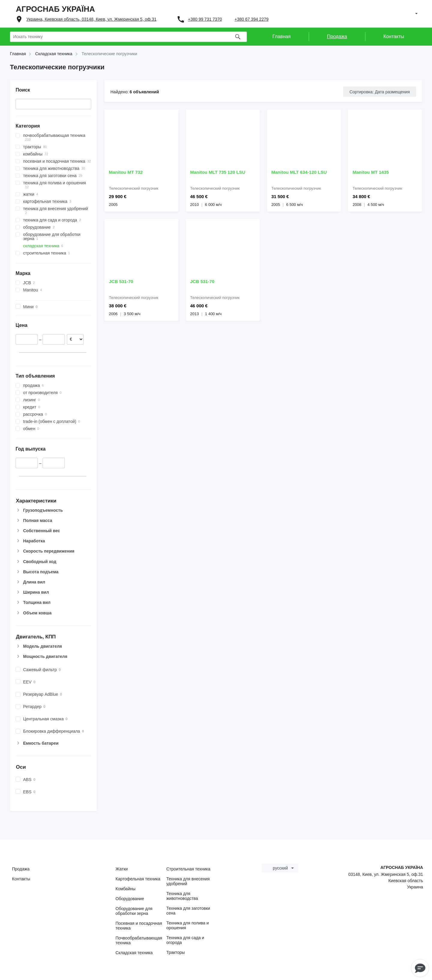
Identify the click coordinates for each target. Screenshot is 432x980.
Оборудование (130, 899)
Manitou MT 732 (126, 172)
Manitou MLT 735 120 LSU (218, 172)
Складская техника (134, 953)
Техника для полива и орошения (188, 925)
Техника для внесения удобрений (188, 881)
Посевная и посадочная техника (139, 926)
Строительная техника (188, 869)
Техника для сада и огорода (185, 940)
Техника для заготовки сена (188, 911)
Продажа (21, 869)
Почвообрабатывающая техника (139, 940)
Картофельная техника (138, 879)
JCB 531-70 (121, 281)
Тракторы (176, 952)
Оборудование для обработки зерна (134, 911)
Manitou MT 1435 (371, 172)
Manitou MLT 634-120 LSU (299, 172)
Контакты (21, 879)
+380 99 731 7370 (205, 19)
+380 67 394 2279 (252, 19)
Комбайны (126, 889)
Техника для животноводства (182, 896)
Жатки (122, 869)
